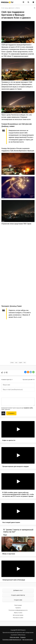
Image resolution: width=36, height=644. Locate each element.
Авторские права (18, 615)
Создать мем (18, 600)
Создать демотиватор (18, 595)
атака (12, 363)
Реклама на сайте (18, 618)
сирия (20, 363)
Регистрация (18, 605)
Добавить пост (18, 590)
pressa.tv (12, 8)
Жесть (18, 8)
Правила (18, 608)
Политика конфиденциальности (18, 610)
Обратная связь (14, 637)
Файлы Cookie (18, 613)
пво (25, 363)
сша (16, 363)
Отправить (11, 413)
